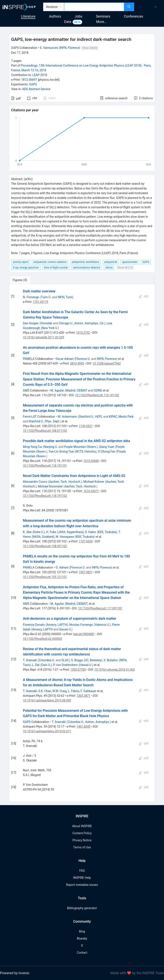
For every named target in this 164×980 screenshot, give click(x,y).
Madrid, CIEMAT (76, 390)
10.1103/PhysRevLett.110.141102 (97, 395)
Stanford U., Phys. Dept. (44, 421)
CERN (97, 390)
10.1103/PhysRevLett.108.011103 (45, 431)
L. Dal (36, 665)
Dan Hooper (31, 323)
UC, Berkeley (93, 660)
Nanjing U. (51, 447)
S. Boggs (77, 660)
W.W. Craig (60, 691)
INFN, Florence (70, 48)
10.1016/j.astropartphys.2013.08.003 (47, 700)
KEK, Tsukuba (107, 532)
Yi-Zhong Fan (107, 451)
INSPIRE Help (82, 878)
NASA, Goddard (43, 537)
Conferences (133, 16)
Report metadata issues (82, 885)
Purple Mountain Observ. (80, 447)
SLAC (65, 660)
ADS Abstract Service (36, 89)
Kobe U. (39, 532)
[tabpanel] (82, 543)
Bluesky (82, 938)
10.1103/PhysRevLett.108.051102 (45, 546)
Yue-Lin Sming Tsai (61, 451)
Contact (82, 953)
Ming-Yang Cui (32, 447)
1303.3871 (83, 696)
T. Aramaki (30, 660)
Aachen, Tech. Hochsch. (65, 482)
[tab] (23, 280)
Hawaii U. (86, 665)
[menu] (150, 7)
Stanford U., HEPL (91, 417)
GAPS (15, 48)
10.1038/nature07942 (107, 363)
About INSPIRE (82, 826)
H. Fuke (51, 532)
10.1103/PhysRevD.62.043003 (42, 639)
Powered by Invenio (15, 973)
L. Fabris (74, 691)
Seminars (103, 16)
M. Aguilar (57, 390)
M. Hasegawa (65, 537)
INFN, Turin (65, 297)
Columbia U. (47, 660)
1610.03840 (91, 461)
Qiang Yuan (107, 447)
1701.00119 (41, 302)
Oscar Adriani (65, 359)
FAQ (82, 871)
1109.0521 (86, 426)
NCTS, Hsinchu (86, 451)
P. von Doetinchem (65, 665)
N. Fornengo (31, 297)
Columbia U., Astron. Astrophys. (89, 722)
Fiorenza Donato (34, 625)
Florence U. (83, 359)
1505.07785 (78, 670)
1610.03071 (91, 491)
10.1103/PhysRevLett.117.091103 (100, 608)
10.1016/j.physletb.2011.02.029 (43, 337)
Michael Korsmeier (50, 486)
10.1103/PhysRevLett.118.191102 (45, 496)
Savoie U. (65, 629)
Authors (55, 16)
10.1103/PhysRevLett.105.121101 (45, 577)
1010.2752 (83, 333)
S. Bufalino (111, 660)
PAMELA (29, 359)
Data (68, 22)
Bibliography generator (82, 908)
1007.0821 (86, 572)
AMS (26, 390)
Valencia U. (102, 625)
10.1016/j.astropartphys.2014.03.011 (47, 731)
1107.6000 (86, 541)
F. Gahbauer (89, 691)
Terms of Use (82, 847)
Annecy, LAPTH (57, 625)
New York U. (50, 328)
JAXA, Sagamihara (70, 532)
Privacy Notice (82, 840)
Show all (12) (125, 267)
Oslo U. (46, 665)
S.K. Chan (45, 691)
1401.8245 (83, 727)
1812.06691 (29, 80)
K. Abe (27, 532)
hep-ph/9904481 (84, 634)
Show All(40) (90, 48)
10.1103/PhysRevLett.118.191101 (45, 466)
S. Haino (91, 532)
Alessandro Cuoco (35, 482)
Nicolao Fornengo (81, 625)
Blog (82, 931)
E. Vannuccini (49, 48)
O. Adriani (62, 567)
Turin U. (46, 297)
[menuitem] (156, 7)
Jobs (78, 16)
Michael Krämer (94, 482)
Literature (28, 16)
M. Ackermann (67, 417)
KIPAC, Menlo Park (121, 417)
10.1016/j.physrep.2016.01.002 (115, 670)
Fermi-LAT (30, 417)
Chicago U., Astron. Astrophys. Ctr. (81, 323)
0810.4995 (77, 363)
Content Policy (82, 833)
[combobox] (94, 7)
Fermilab (46, 323)
